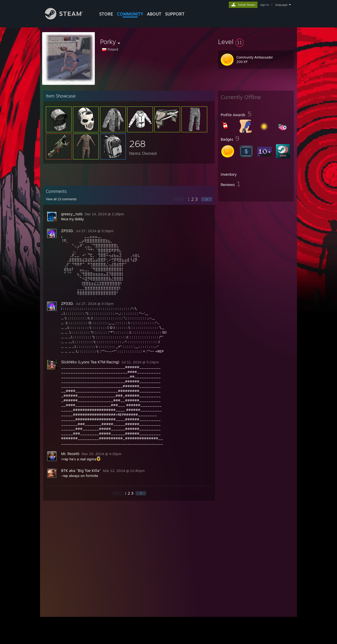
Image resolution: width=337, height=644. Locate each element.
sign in (264, 5)
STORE (106, 14)
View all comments (61, 199)
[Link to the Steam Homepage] (68, 18)
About (154, 14)
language (281, 5)
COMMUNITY (130, 14)
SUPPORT (175, 14)
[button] (256, 42)
